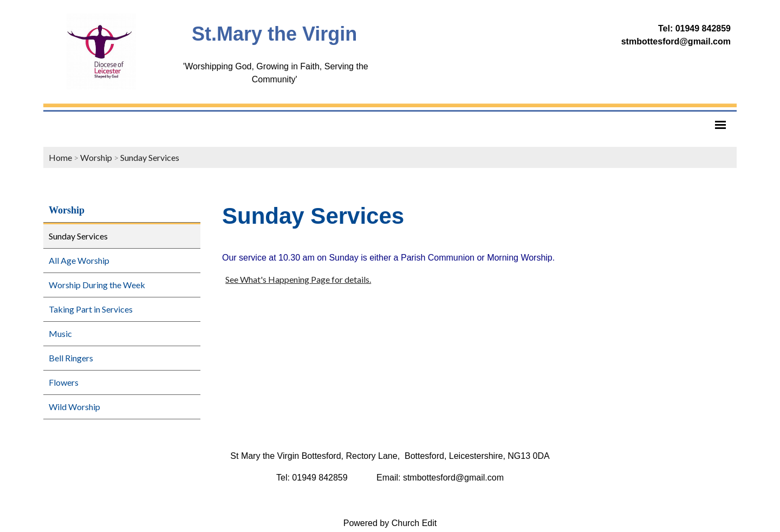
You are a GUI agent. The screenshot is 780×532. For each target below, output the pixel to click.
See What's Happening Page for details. (298, 279)
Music (60, 333)
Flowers (64, 382)
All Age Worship (79, 260)
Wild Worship (74, 407)
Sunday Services (150, 157)
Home (60, 157)
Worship (96, 157)
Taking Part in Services (91, 309)
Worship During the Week (97, 285)
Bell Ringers (71, 358)
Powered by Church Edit (390, 523)
